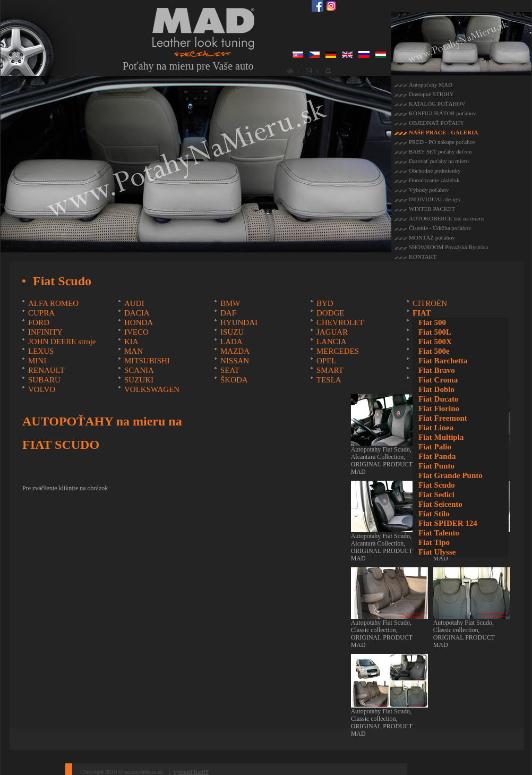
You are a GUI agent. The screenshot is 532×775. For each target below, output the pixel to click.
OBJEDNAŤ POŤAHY (436, 123)
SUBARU (44, 380)
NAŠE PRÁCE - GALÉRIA (444, 132)
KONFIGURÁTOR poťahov (442, 113)
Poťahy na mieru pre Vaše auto (188, 66)
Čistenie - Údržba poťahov (440, 228)
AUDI (134, 303)
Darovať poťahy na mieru (439, 161)
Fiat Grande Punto (451, 475)
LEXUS (41, 351)
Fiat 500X (435, 342)
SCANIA (139, 370)
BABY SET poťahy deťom (440, 151)
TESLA (329, 380)
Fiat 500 (432, 322)
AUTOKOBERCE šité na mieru (446, 218)
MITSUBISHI (147, 361)
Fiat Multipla (441, 437)
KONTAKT (423, 257)
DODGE (331, 313)
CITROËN (430, 303)
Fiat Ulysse (437, 552)
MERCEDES (338, 351)
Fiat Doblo (436, 389)
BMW (230, 303)
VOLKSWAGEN (152, 389)
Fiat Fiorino (439, 408)
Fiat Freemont (443, 418)
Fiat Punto (436, 466)
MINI (37, 361)
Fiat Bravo (437, 370)
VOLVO (42, 389)
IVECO (136, 332)
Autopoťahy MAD (431, 84)
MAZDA (235, 351)
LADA (231, 342)
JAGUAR (332, 332)
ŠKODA (234, 380)
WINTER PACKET (432, 209)
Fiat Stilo (434, 514)
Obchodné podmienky (435, 171)
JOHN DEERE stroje (62, 342)
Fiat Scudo (437, 485)
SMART (330, 370)
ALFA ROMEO (53, 303)
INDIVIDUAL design (434, 199)
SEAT (230, 370)
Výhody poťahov (429, 190)
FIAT (422, 313)
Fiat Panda (437, 456)
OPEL (327, 361)
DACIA (137, 313)
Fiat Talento (439, 533)
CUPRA (41, 313)
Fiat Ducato (438, 399)
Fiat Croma (438, 380)
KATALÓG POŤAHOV (437, 104)
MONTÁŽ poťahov (432, 237)
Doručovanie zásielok (434, 180)
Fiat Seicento (440, 504)
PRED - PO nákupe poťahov (442, 142)
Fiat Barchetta (443, 361)
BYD (325, 303)
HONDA (139, 322)
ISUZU (232, 332)
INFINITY (45, 332)
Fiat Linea (436, 428)
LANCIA (332, 342)
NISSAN (235, 361)
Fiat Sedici (436, 495)
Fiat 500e (434, 351)
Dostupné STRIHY (431, 94)
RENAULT (46, 370)
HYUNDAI (239, 322)
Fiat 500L (435, 332)
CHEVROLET (340, 322)
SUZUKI (139, 380)
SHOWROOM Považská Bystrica (448, 247)
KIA (131, 342)
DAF (228, 313)
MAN (134, 351)
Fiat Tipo (434, 542)
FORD (39, 322)
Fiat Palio (435, 447)
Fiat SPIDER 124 (448, 523)
